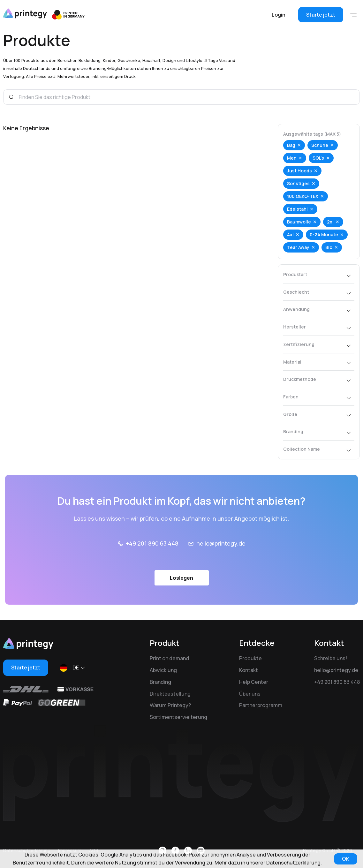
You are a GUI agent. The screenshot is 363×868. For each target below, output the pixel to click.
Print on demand (169, 658)
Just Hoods (299, 171)
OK (346, 859)
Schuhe (320, 145)
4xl (290, 234)
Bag (291, 145)
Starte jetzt (321, 15)
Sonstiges (298, 183)
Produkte (250, 658)
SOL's (318, 158)
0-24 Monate (324, 234)
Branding (160, 682)
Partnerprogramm (261, 705)
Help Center (254, 682)
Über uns (250, 694)
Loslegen (181, 578)
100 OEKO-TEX (303, 196)
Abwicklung (163, 670)
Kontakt (249, 670)
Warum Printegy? (170, 705)
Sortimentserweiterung (178, 717)
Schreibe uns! (331, 658)
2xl (330, 222)
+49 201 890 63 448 (152, 543)
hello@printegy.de (221, 543)
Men (292, 158)
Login (279, 15)
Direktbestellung (170, 694)
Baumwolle (299, 222)
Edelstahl (297, 209)
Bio (329, 247)
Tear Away (298, 247)
